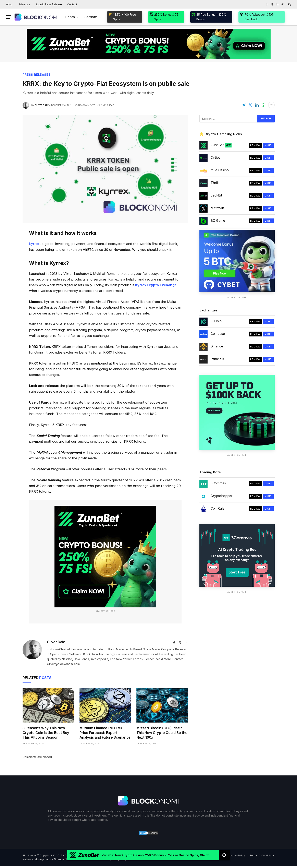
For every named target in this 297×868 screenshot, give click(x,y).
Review (255, 145)
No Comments (85, 105)
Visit (268, 145)
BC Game (218, 221)
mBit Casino (220, 170)
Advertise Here (105, 611)
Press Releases (37, 75)
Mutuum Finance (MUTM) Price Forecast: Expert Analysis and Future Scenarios (105, 733)
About (10, 4)
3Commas (218, 483)
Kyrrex (34, 244)
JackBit (216, 195)
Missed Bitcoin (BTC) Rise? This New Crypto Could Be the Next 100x (162, 733)
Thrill (215, 183)
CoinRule (218, 508)
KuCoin (216, 321)
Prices (70, 17)
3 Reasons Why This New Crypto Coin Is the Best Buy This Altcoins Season (46, 733)
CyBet (215, 157)
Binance (217, 346)
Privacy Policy (236, 855)
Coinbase (218, 334)
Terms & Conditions (262, 855)
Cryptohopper (222, 496)
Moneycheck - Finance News (53, 859)
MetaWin (217, 208)
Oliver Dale (42, 105)
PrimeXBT (218, 359)
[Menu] (9, 17)
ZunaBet (221, 145)
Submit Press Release (49, 4)
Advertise (24, 4)
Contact (72, 4)
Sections (91, 17)
